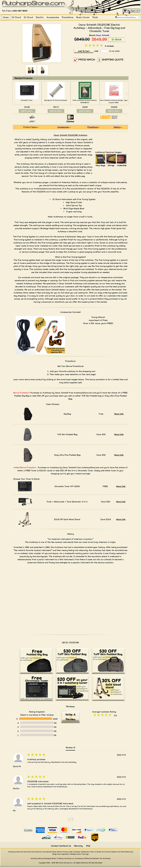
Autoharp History (37, 858)
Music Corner (83, 17)
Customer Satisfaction (82, 852)
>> (72, 819)
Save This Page (83, 854)
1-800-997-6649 (19, 11)
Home (6, 17)
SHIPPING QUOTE (113, 60)
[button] (126, 94)
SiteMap (73, 854)
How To (93, 852)
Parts (95, 17)
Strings (111, 165)
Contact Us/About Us (61, 846)
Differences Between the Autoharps (97, 858)
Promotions (68, 17)
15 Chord (16, 17)
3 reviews (109, 46)
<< (69, 819)
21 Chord (28, 17)
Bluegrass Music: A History (54, 858)
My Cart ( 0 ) (133, 11)
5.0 (115, 715)
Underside (122, 165)
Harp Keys (100, 165)
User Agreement (63, 854)
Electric (40, 17)
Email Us (100, 852)
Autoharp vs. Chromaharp (74, 858)
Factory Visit (68, 852)
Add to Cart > (27, 111)
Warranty (78, 846)
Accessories (53, 17)
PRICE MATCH (87, 60)
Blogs (54, 854)
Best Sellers (57, 852)
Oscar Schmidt (103, 35)
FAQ (88, 846)
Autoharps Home (14, 852)
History (117, 127)
